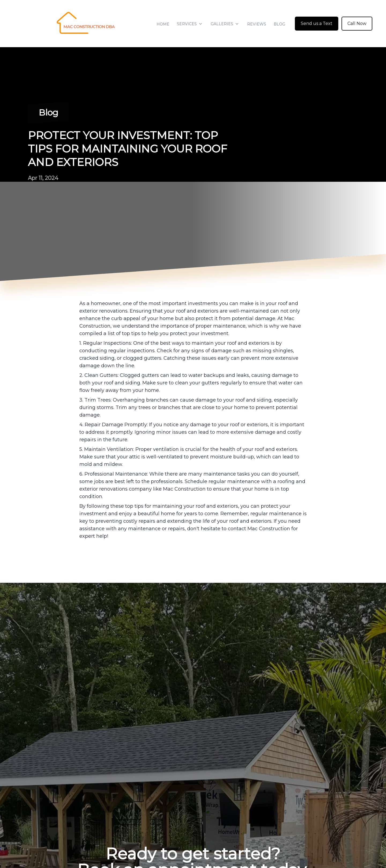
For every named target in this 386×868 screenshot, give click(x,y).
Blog (279, 24)
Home (163, 24)
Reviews (257, 24)
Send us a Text (317, 23)
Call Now (357, 23)
